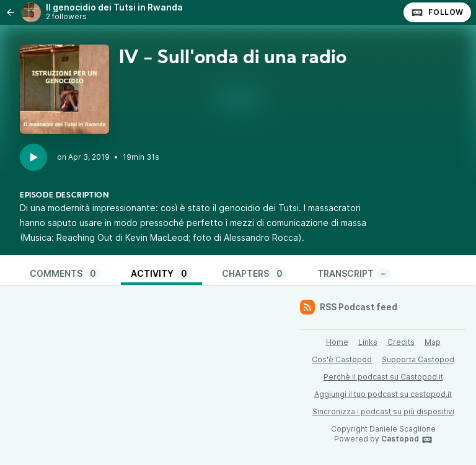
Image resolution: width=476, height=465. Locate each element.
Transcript (354, 273)
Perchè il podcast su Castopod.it (383, 377)
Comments (65, 273)
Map (433, 342)
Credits (401, 342)
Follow (437, 12)
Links (368, 342)
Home (337, 342)
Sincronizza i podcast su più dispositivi (383, 411)
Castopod (407, 440)
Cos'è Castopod (342, 359)
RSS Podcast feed (349, 307)
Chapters (255, 273)
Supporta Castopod (418, 359)
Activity (161, 273)
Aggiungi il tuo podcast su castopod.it (383, 394)
